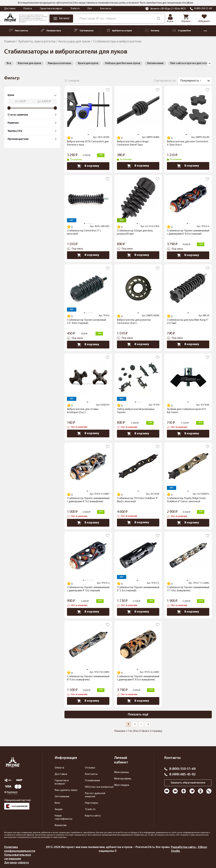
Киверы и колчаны (60, 63)
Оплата (28, 9)
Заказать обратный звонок (188, 783)
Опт (90, 9)
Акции (59, 809)
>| (148, 724)
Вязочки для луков (30, 63)
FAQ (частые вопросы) (99, 787)
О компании (92, 781)
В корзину (88, 166)
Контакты (106, 9)
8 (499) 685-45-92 (182, 775)
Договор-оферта (16, 863)
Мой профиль (123, 779)
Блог (58, 803)
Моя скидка (122, 785)
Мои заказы (122, 772)
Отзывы (90, 768)
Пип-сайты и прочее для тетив (190, 63)
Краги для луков (88, 63)
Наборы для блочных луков (123, 63)
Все (9, 63)
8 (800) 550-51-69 (182, 769)
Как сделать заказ (66, 790)
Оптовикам (62, 797)
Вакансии (61, 825)
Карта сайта (93, 816)
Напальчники (155, 63)
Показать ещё (138, 714)
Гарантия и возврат (51, 9)
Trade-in (75, 9)
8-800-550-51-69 (203, 9)
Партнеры (91, 803)
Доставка (10, 9)
